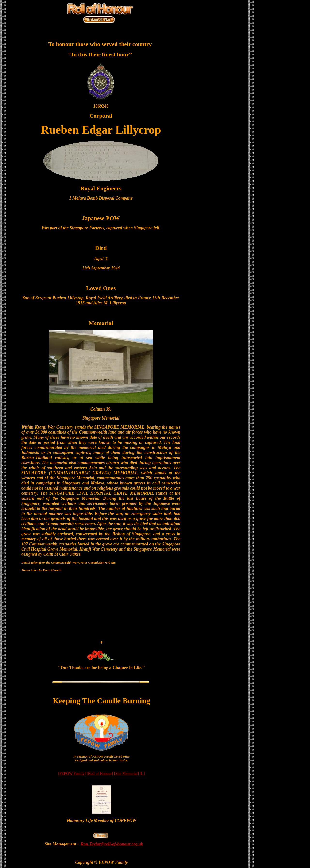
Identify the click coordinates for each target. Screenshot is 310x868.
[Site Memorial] (127, 773)
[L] (142, 773)
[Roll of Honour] (100, 773)
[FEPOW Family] (72, 773)
